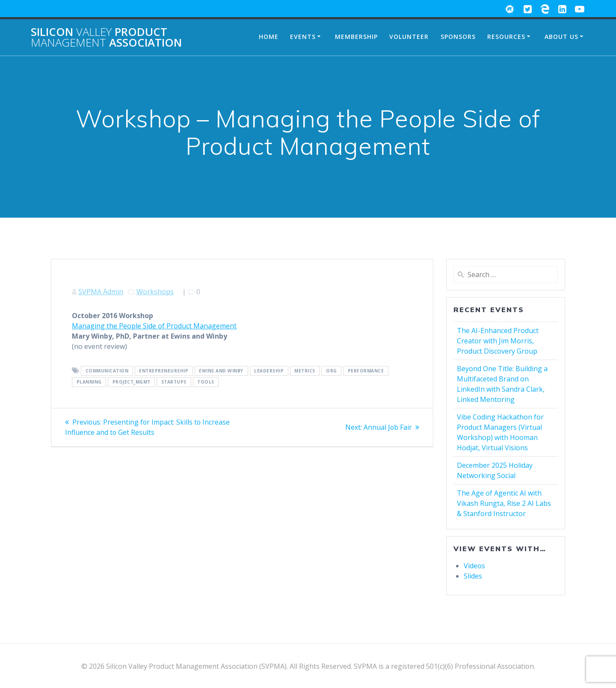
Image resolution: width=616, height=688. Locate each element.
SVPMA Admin (101, 292)
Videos (474, 566)
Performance (366, 371)
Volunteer (409, 37)
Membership (356, 37)
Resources (506, 37)
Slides (473, 576)
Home (269, 37)
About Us (561, 37)
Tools (206, 382)
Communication (107, 371)
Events (303, 37)
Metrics (305, 371)
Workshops (155, 292)
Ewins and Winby (221, 371)
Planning (89, 382)
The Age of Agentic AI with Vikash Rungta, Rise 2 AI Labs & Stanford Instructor (504, 503)
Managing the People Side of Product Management (154, 326)
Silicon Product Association (106, 37)
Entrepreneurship (164, 371)
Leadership (269, 371)
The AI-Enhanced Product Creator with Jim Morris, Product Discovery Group (498, 341)
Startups (174, 382)
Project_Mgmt (132, 382)
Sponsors (458, 37)
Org (332, 371)
